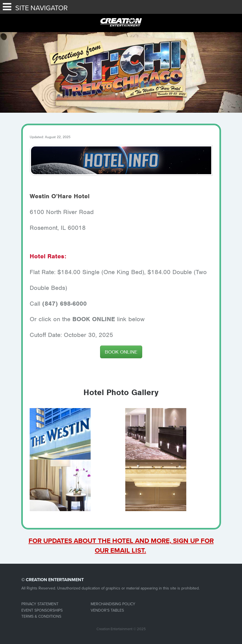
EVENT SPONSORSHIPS (42, 610)
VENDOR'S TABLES (107, 610)
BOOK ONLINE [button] (121, 352)
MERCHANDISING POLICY (113, 604)
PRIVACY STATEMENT (40, 604)
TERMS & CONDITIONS (41, 616)
